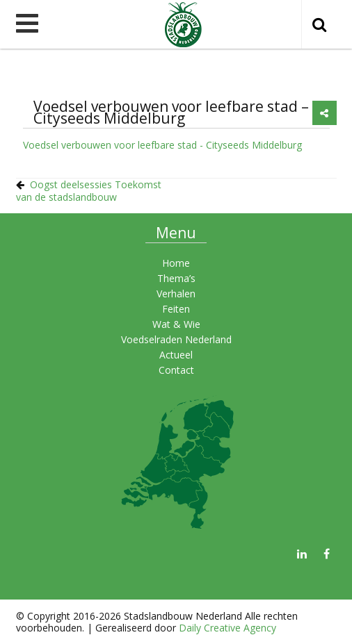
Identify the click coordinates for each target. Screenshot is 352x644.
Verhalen (176, 294)
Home (176, 263)
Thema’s (176, 278)
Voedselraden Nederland (176, 339)
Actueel (176, 355)
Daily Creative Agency (227, 628)
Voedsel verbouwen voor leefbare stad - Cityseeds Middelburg (162, 145)
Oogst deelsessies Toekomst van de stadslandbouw (89, 191)
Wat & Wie (176, 324)
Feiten (176, 309)
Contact (176, 370)
